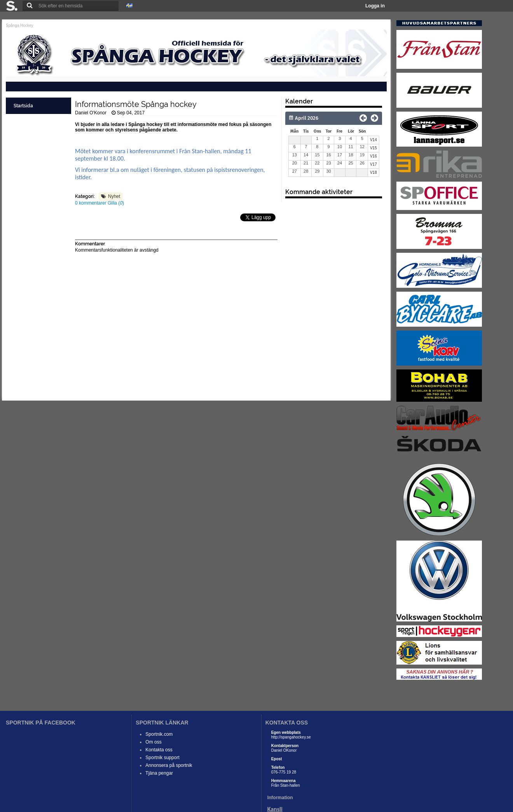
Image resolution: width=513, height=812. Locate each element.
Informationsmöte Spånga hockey (136, 104)
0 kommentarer (91, 203)
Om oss (153, 742)
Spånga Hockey (20, 25)
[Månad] (324, 118)
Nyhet (114, 196)
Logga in (375, 6)
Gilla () (116, 203)
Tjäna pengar (159, 773)
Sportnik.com (159, 734)
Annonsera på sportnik (169, 765)
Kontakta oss (159, 750)
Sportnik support (162, 758)
